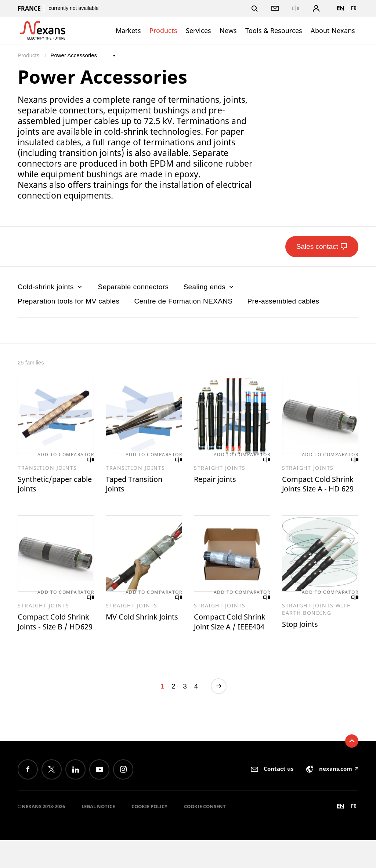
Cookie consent (205, 835)
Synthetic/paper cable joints (49, 486)
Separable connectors (133, 287)
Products (163, 30)
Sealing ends (209, 287)
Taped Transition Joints (139, 486)
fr (354, 8)
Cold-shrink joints (50, 287)
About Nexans (333, 30)
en (340, 8)
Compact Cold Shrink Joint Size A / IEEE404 (229, 643)
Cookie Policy (149, 835)
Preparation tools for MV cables (68, 301)
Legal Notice (98, 835)
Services (198, 30)
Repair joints (219, 480)
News (228, 30)
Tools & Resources (274, 30)
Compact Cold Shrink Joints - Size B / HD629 (54, 643)
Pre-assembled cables (283, 301)
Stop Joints (303, 639)
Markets (128, 30)
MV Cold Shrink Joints (136, 637)
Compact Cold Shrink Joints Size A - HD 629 (319, 491)
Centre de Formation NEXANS (183, 301)
